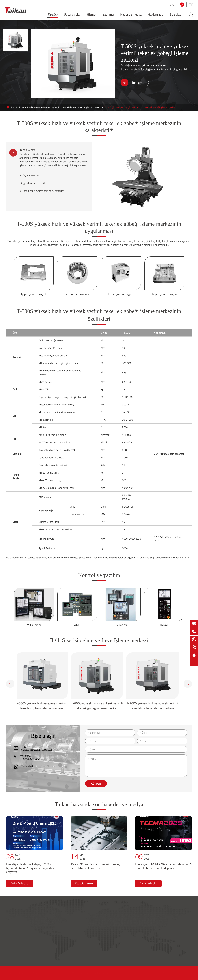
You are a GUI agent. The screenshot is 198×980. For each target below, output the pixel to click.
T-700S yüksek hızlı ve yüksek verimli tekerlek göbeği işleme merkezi (154, 706)
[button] (10, 684)
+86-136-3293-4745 (30, 759)
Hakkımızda (156, 14)
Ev (12, 107)
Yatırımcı (108, 14)
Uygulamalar (72, 14)
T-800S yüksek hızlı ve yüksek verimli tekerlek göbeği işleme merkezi (44, 706)
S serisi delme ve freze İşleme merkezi (81, 107)
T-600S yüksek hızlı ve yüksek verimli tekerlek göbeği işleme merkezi (99, 706)
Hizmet (92, 14)
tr (191, 5)
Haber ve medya (131, 14)
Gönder (96, 784)
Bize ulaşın (176, 14)
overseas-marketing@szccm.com (37, 750)
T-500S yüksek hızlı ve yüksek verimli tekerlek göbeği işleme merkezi (140, 107)
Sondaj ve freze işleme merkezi (43, 107)
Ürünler (53, 15)
